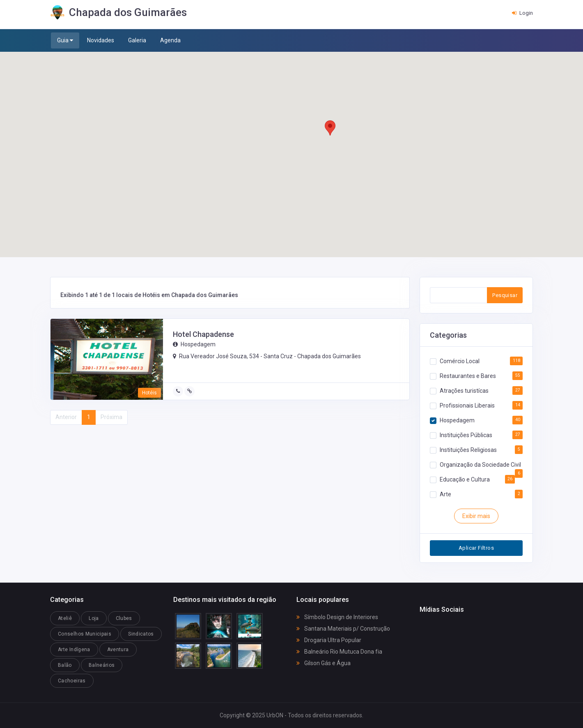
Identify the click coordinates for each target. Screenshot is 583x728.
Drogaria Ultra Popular (329, 640)
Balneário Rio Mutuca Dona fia (339, 652)
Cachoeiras (72, 681)
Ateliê (65, 618)
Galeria (137, 40)
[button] (330, 128)
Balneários (102, 665)
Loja (94, 618)
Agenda (170, 40)
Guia (65, 40)
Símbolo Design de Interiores (337, 617)
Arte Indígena (74, 650)
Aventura (118, 650)
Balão (65, 665)
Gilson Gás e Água (324, 663)
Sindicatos (141, 634)
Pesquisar (505, 295)
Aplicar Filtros (476, 548)
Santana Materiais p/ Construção (343, 629)
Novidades (101, 40)
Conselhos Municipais (85, 634)
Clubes (124, 618)
